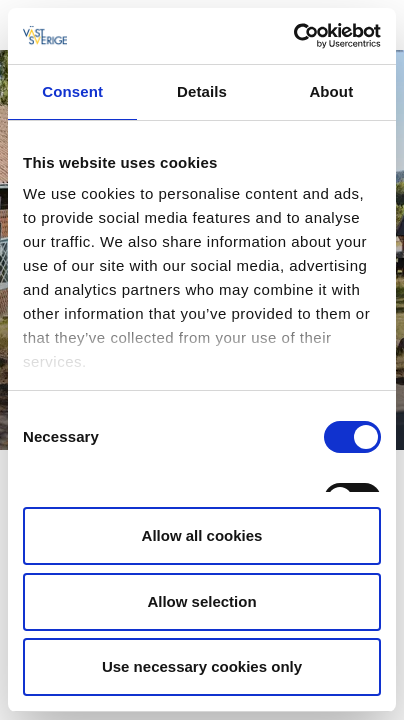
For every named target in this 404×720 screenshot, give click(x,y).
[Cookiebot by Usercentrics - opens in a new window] (293, 36)
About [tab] (331, 91)
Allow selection (201, 601)
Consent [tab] (72, 91)
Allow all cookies (202, 535)
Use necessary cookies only (202, 666)
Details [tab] (202, 91)
